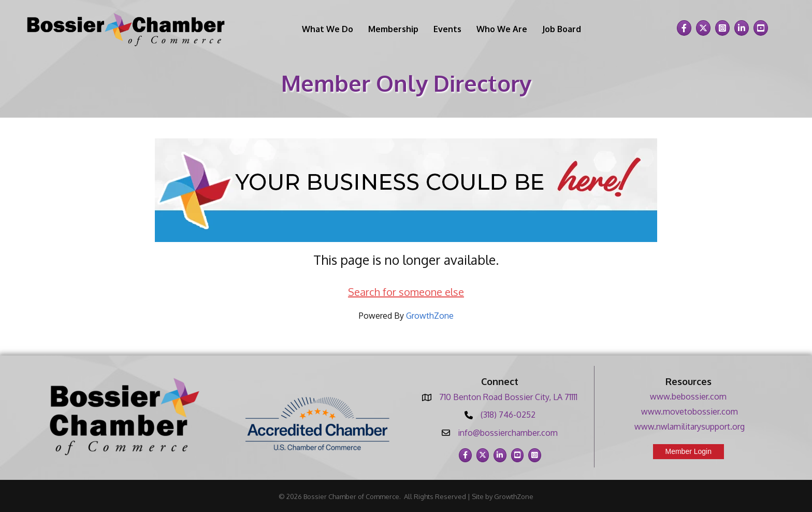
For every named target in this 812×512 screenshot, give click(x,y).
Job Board (562, 29)
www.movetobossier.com (690, 411)
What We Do (328, 29)
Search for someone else (406, 292)
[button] (689, 452)
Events (447, 29)
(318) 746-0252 (508, 415)
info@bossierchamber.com (508, 433)
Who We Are (502, 29)
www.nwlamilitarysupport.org (690, 426)
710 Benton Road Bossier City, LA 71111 (508, 397)
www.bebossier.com (688, 396)
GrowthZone (430, 316)
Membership (393, 29)
